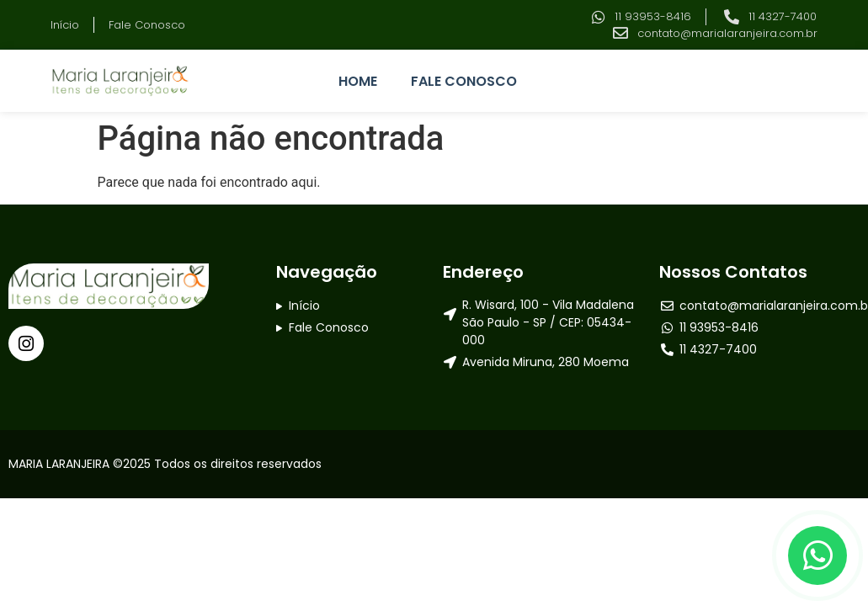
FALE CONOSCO (464, 81)
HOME (358, 81)
